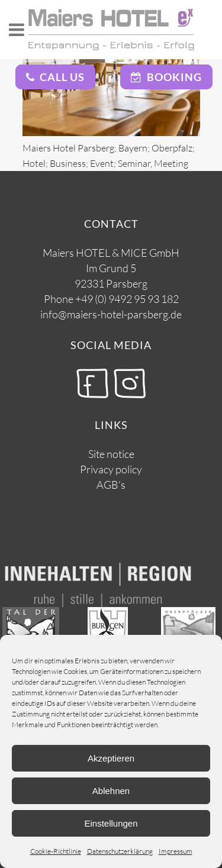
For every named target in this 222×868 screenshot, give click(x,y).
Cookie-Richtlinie (56, 851)
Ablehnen (111, 791)
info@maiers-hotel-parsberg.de (111, 314)
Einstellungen (111, 823)
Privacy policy (111, 469)
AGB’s (111, 485)
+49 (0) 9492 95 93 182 (127, 299)
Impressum (176, 851)
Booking (166, 77)
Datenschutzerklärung (120, 851)
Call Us (55, 77)
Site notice (111, 454)
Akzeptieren (111, 758)
